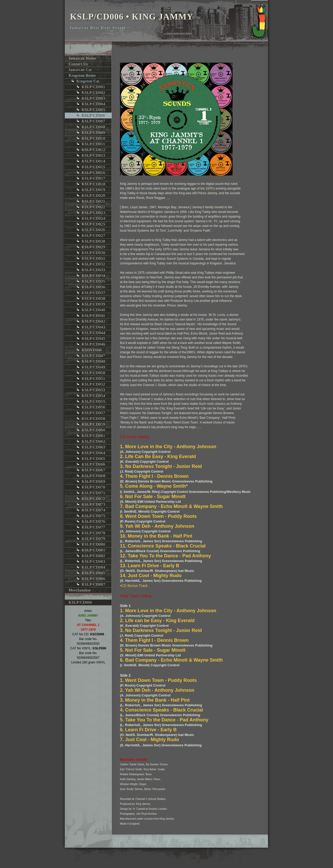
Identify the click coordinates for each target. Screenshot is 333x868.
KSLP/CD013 (94, 155)
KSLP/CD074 (94, 510)
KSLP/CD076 (94, 521)
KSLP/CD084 (94, 567)
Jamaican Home (82, 58)
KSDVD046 (92, 350)
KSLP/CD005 (94, 110)
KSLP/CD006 (94, 115)
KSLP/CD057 (94, 413)
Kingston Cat (88, 81)
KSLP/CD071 (94, 493)
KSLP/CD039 (94, 304)
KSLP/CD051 (94, 378)
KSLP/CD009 (94, 133)
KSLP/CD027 (94, 236)
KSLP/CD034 (94, 276)
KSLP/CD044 (94, 333)
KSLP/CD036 (94, 287)
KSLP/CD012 (94, 150)
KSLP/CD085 (94, 573)
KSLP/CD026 (94, 230)
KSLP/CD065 (94, 459)
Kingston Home (82, 75)
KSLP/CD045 (94, 338)
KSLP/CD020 (94, 195)
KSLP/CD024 (94, 218)
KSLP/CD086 (94, 579)
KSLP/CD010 (94, 138)
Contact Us (78, 64)
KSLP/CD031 (94, 258)
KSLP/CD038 (94, 298)
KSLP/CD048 (94, 361)
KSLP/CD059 (94, 424)
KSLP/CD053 (94, 390)
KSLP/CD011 (93, 144)
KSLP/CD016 (94, 173)
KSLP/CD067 (94, 470)
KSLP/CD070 (94, 487)
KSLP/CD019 (94, 190)
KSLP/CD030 (94, 253)
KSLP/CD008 (94, 127)
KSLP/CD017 (94, 178)
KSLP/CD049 (94, 367)
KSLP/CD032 (94, 264)
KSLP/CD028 (94, 241)
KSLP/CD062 (94, 441)
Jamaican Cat (80, 70)
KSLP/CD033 (94, 270)
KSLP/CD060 (94, 430)
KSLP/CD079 (94, 539)
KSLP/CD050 (94, 373)
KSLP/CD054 (94, 396)
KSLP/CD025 (94, 224)
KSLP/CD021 (94, 201)
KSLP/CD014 (94, 161)
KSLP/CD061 (94, 436)
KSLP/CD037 (94, 293)
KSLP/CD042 (94, 321)
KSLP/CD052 (94, 384)
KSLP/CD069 (94, 481)
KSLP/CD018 (94, 184)
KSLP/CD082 (94, 556)
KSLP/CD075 (94, 516)
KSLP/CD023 (94, 213)
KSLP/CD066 (94, 464)
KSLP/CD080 (94, 544)
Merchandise (80, 590)
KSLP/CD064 (94, 453)
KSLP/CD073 (94, 504)
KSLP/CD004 (94, 104)
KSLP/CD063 (94, 447)
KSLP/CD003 (94, 98)
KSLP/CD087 (94, 584)
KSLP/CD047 (94, 356)
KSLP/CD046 (94, 344)
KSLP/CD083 (94, 562)
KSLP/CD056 (94, 407)
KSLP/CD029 (94, 247)
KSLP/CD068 (94, 476)
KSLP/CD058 (94, 419)
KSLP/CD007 (94, 121)
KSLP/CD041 (94, 316)
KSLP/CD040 (94, 310)
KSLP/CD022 (94, 207)
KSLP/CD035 (94, 281)
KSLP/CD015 (94, 167)
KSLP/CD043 (94, 327)
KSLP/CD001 (94, 87)
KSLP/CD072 (94, 499)
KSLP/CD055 (94, 401)
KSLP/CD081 (94, 550)
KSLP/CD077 (94, 527)
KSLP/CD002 (94, 93)
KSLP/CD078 (94, 533)
